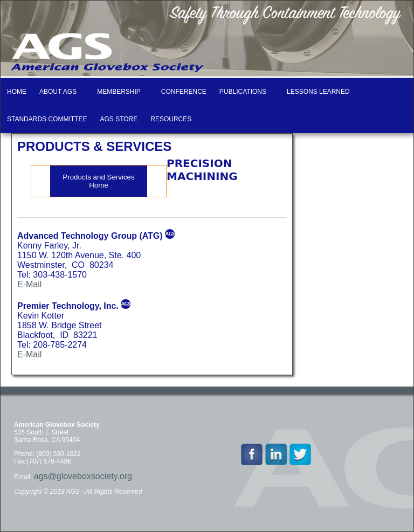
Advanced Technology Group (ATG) (90, 236)
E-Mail (29, 284)
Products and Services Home (98, 181)
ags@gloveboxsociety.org (83, 476)
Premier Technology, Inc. (68, 306)
